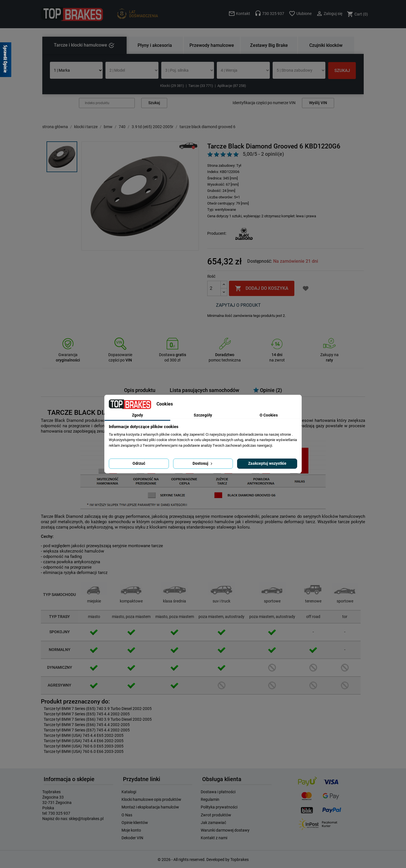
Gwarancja (68, 355)
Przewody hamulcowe (212, 45)
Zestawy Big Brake (269, 45)
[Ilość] (214, 288)
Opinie (268, 390)
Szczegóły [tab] (203, 415)
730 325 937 (59, 813)
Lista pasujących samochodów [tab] (204, 390)
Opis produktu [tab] (140, 390)
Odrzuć (139, 463)
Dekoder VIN (132, 838)
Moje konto (131, 830)
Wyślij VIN (318, 103)
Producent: (217, 233)
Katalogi (129, 792)
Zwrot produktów (216, 815)
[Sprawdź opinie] (6, 61)
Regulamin (210, 799)
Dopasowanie (120, 355)
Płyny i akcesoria (155, 45)
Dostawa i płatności (218, 792)
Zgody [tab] (137, 415)
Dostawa (173, 355)
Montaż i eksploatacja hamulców (150, 807)
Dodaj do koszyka (262, 288)
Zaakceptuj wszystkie (267, 463)
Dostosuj (203, 463)
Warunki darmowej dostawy (225, 830)
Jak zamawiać (213, 823)
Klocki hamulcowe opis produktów (151, 799)
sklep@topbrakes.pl (86, 819)
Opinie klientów (135, 823)
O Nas (127, 815)
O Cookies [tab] (269, 415)
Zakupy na (329, 355)
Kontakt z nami (214, 838)
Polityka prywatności (219, 807)
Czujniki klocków (326, 45)
